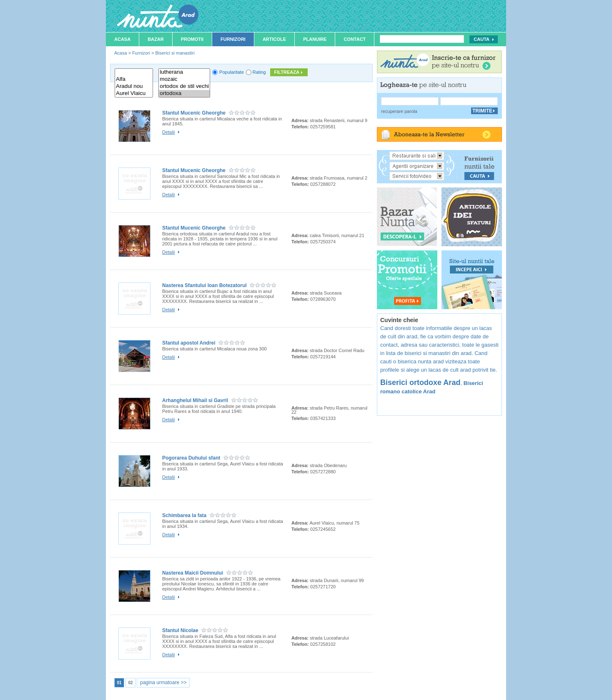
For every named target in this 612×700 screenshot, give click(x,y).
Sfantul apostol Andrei (189, 343)
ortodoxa (184, 94)
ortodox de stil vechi (184, 86)
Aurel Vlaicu (134, 94)
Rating (259, 72)
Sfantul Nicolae (180, 630)
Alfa (134, 79)
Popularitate (232, 72)
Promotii (192, 39)
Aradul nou (134, 86)
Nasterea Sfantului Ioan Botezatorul (204, 285)
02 (130, 683)
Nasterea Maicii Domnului (193, 573)
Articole (274, 39)
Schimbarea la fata (184, 515)
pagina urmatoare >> (163, 682)
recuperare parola (399, 111)
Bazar (156, 39)
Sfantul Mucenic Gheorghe (194, 113)
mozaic (184, 79)
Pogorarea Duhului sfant (191, 458)
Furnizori (233, 39)
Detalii (169, 132)
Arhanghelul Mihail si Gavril (195, 400)
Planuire (315, 39)
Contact (355, 39)
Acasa (122, 39)
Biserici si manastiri (175, 53)
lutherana (184, 72)
